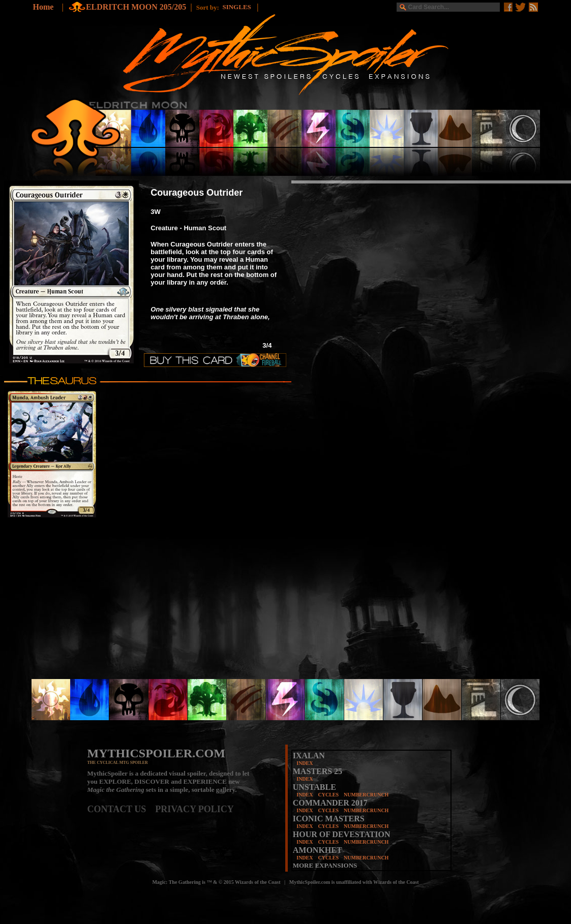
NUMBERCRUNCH (366, 795)
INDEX (305, 763)
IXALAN (309, 756)
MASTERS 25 (318, 771)
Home (43, 7)
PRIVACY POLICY (194, 809)
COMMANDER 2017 (330, 803)
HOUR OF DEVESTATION (342, 834)
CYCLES (328, 795)
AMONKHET (318, 850)
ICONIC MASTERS (329, 819)
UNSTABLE (314, 787)
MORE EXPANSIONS (325, 865)
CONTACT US (122, 809)
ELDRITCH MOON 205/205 (136, 7)
